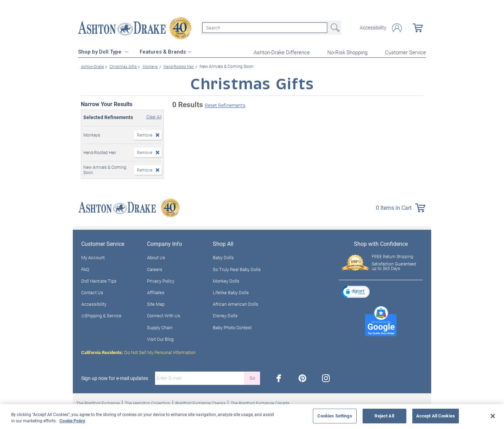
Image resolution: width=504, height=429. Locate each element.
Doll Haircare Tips (99, 279)
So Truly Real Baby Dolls (237, 268)
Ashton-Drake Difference (282, 51)
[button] (356, 290)
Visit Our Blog (160, 338)
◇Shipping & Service (101, 314)
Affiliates (156, 291)
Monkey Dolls (226, 279)
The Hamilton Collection (148, 402)
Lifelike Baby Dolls (231, 291)
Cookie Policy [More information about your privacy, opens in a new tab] (72, 421)
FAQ (85, 268)
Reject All (384, 416)
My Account (93, 256)
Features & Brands (166, 51)
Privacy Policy (161, 279)
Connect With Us (164, 314)
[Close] (493, 416)
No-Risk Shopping (347, 51)
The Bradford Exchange (98, 402)
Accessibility (373, 27)
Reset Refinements (225, 104)
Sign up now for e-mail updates (115, 377)
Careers (155, 268)
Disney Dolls (225, 314)
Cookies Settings (335, 416)
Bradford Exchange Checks (200, 402)
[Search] (265, 27)
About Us (156, 256)
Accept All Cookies (436, 416)
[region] (252, 417)
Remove (145, 133)
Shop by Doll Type (104, 51)
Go (252, 377)
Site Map (156, 303)
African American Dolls (236, 303)
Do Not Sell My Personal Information (138, 351)
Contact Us (92, 291)
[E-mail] (200, 377)
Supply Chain (160, 326)
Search (334, 27)
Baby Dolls (223, 256)
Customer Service (405, 51)
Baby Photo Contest (232, 326)
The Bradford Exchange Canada (260, 402)
